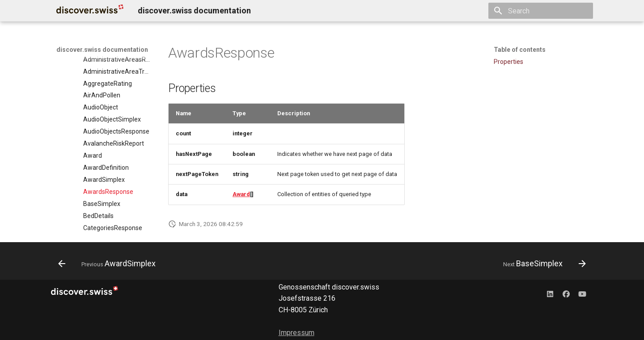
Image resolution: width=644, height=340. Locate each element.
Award (241, 194)
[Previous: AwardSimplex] (109, 264)
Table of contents (520, 50)
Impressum (297, 333)
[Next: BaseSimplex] (542, 264)
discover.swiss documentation (102, 50)
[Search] (541, 11)
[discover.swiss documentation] (90, 11)
